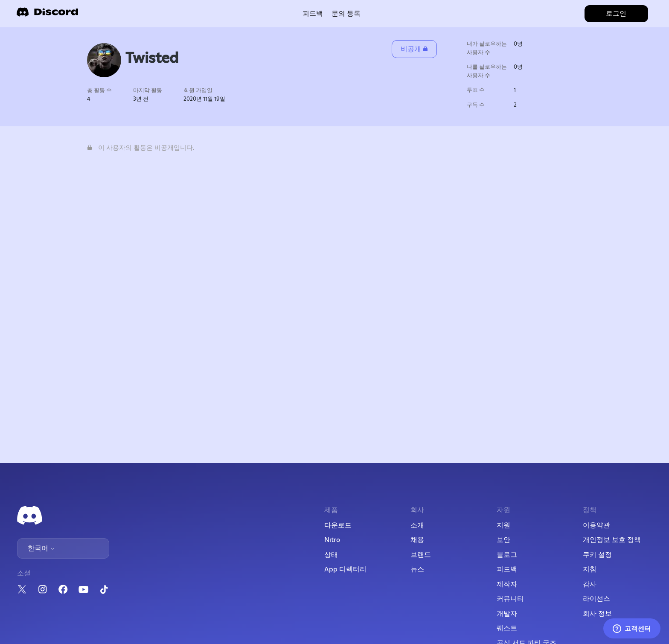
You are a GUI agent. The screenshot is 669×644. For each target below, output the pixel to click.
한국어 (41, 548)
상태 (331, 555)
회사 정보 (597, 614)
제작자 (507, 584)
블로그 (507, 555)
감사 (590, 584)
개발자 (507, 614)
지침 (590, 569)
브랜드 (421, 555)
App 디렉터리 (345, 569)
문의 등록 (346, 14)
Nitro (332, 540)
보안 (503, 540)
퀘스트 (507, 628)
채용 (417, 540)
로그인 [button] (616, 14)
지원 (503, 525)
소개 (417, 525)
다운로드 (338, 525)
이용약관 (596, 525)
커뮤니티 (510, 599)
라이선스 (596, 599)
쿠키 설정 (597, 555)
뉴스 (417, 569)
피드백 (313, 14)
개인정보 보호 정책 (612, 540)
